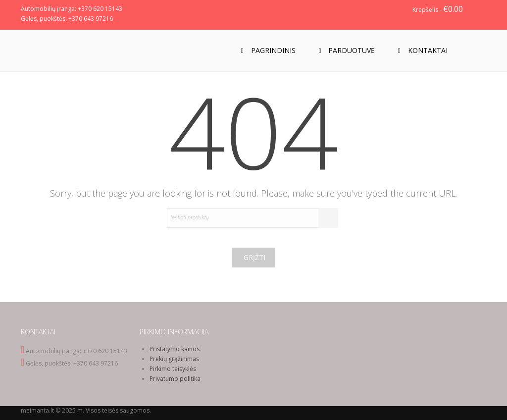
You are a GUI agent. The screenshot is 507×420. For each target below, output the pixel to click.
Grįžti (254, 257)
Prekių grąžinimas (174, 359)
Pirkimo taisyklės (173, 369)
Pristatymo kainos (175, 349)
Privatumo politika (175, 379)
